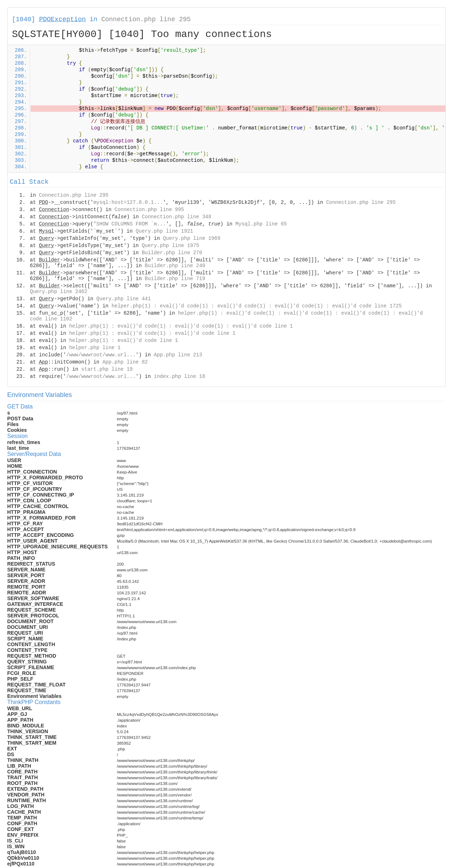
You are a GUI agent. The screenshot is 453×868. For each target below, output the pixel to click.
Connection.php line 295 (146, 19)
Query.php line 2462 (59, 292)
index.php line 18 (179, 376)
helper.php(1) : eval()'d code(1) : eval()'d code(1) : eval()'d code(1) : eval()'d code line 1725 (257, 306)
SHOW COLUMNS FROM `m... (131, 224)
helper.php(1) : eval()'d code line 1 (123, 341)
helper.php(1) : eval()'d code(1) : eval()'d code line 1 (152, 333)
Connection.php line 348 (176, 217)
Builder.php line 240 (175, 266)
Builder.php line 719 (175, 279)
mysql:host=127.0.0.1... (128, 202)
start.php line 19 (107, 369)
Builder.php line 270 (172, 253)
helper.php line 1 (95, 348)
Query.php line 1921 (164, 231)
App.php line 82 (125, 362)
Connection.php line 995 (149, 210)
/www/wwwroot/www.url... (101, 355)
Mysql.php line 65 (261, 224)
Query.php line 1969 (192, 238)
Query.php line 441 (124, 299)
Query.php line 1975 (171, 246)
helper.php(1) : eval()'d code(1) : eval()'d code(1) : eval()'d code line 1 (181, 326)
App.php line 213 (178, 355)
